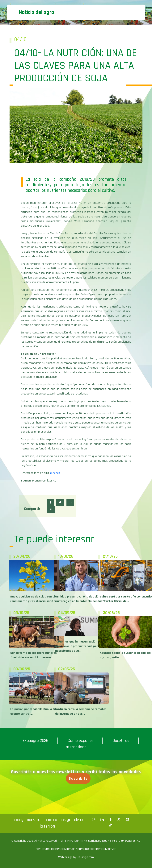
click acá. (55, 473)
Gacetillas (121, 741)
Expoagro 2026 (35, 741)
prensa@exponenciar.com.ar (97, 849)
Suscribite (79, 779)
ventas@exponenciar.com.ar (56, 849)
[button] (51, 502)
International (76, 747)
